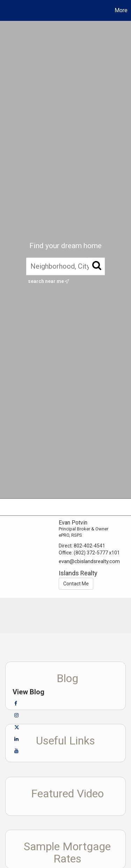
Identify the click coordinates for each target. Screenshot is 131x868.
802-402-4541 (89, 546)
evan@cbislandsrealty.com (89, 561)
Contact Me (76, 584)
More (121, 10)
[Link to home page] (6, 10)
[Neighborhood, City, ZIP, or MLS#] (65, 266)
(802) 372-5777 (91, 553)
